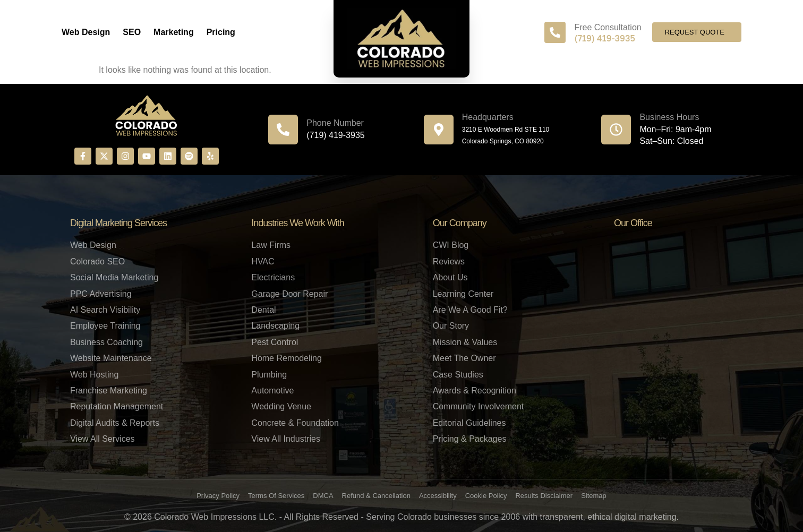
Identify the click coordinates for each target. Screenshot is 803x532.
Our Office (633, 223)
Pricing (221, 32)
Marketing (174, 32)
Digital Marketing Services (118, 223)
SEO (132, 32)
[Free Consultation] (555, 32)
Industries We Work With (297, 223)
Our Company (460, 223)
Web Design (86, 32)
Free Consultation (608, 27)
